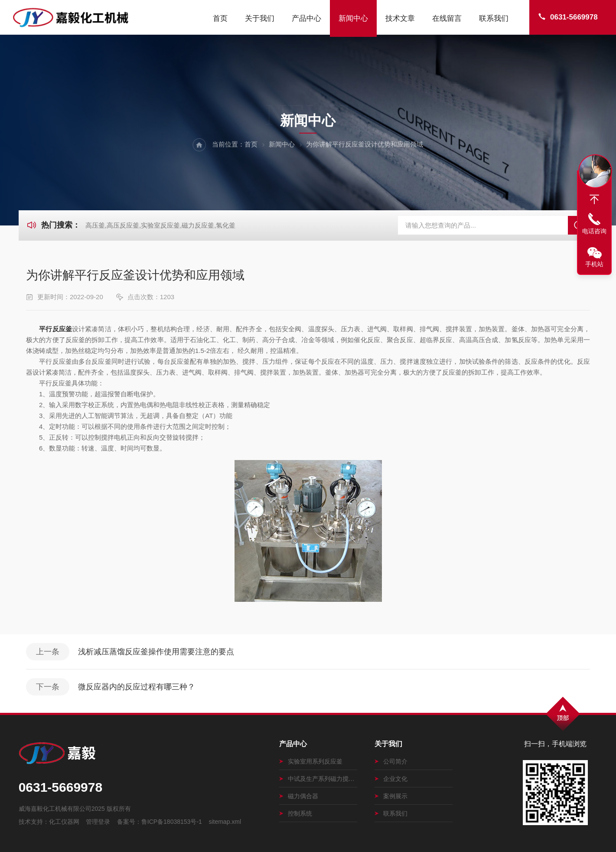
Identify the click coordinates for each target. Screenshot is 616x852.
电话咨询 (594, 231)
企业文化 (391, 779)
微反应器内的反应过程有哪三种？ (137, 687)
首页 (220, 18)
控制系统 (296, 813)
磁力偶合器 (299, 796)
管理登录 (98, 822)
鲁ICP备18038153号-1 (172, 822)
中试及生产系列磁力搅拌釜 (318, 779)
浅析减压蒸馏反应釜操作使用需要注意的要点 (156, 652)
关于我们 (260, 18)
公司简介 (391, 761)
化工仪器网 (64, 822)
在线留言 (447, 18)
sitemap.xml (225, 822)
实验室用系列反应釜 (311, 761)
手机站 (594, 264)
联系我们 (494, 18)
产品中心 (306, 18)
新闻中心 (353, 18)
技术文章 (400, 18)
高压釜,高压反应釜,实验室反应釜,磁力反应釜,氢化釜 (161, 225)
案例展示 (391, 796)
